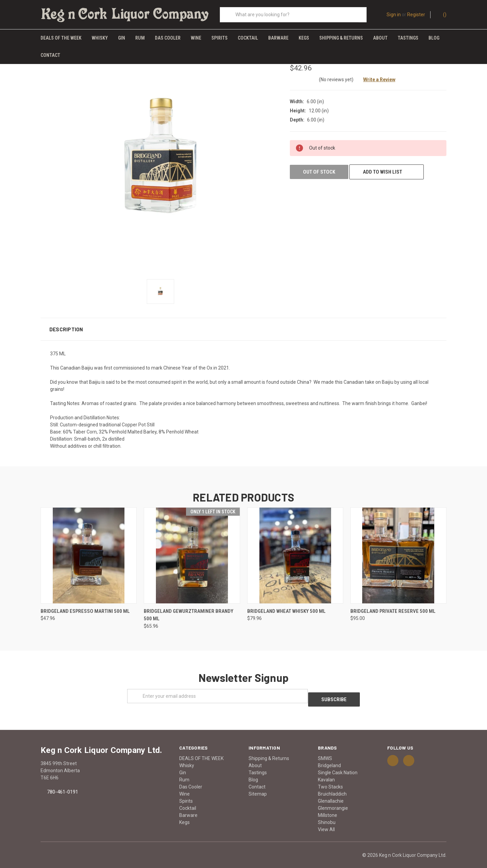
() (442, 14)
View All (326, 821)
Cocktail (248, 38)
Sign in (394, 15)
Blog (434, 38)
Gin (122, 38)
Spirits (219, 38)
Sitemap (258, 785)
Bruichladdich (332, 785)
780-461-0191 (63, 783)
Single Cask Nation (338, 764)
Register (416, 15)
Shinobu (327, 814)
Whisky (100, 38)
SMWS (325, 750)
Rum (140, 38)
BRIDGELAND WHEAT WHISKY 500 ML (286, 606)
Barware (278, 38)
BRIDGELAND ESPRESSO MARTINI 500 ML (85, 606)
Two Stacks (330, 778)
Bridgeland (329, 757)
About (380, 38)
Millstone (328, 807)
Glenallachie (331, 793)
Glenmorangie (333, 800)
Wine (196, 38)
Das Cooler (168, 38)
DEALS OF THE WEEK (61, 38)
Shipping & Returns (341, 38)
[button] (243, 324)
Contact (50, 55)
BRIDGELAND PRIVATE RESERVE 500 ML (393, 606)
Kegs (304, 38)
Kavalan (326, 771)
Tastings (408, 38)
